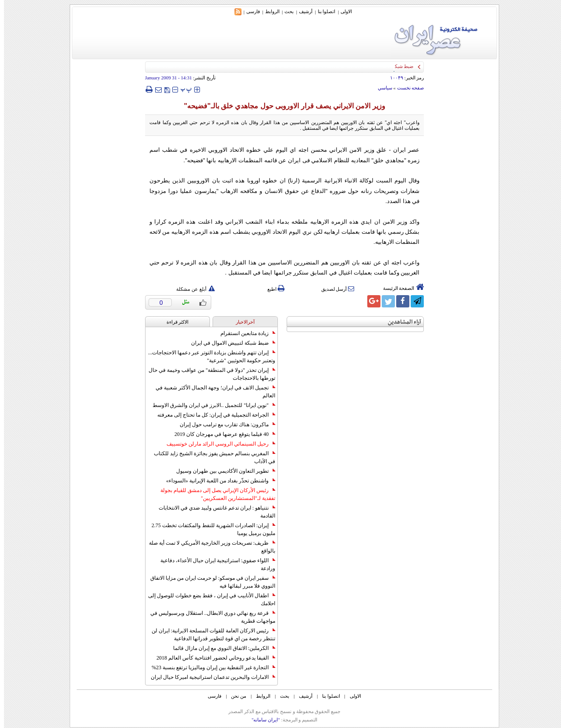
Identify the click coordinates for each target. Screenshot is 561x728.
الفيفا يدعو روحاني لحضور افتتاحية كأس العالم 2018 (212, 658)
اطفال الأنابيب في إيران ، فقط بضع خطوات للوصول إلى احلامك (208, 600)
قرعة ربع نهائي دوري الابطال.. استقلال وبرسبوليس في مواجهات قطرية (209, 617)
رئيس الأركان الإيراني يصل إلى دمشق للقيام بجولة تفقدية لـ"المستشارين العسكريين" (214, 494)
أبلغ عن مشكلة (192, 289)
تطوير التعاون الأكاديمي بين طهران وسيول (222, 471)
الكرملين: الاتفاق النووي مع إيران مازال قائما (220, 648)
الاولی (342, 11)
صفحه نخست (407, 88)
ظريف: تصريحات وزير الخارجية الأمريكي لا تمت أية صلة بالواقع (208, 547)
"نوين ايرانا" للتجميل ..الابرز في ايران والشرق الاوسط (210, 405)
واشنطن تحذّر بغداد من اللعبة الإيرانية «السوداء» (217, 481)
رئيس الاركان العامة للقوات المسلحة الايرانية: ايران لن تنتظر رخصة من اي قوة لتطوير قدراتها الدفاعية (209, 635)
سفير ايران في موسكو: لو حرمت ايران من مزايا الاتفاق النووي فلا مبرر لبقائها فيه (209, 582)
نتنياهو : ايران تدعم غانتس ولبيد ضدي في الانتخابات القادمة (213, 512)
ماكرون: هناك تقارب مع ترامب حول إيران (224, 425)
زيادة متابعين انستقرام (244, 333)
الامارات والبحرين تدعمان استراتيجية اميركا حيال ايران (209, 677)
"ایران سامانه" (262, 720)
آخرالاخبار (241, 322)
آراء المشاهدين (401, 322)
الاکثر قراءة (174, 322)
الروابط (268, 11)
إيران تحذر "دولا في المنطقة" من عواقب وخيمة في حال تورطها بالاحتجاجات (208, 374)
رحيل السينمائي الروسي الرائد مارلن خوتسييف (217, 444)
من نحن (235, 696)
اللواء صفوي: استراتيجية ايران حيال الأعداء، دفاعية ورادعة (214, 564)
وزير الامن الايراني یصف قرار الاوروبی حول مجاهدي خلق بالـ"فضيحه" (280, 106)
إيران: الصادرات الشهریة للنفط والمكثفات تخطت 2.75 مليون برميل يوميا (209, 529)
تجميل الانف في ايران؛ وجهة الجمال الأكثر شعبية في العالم (211, 392)
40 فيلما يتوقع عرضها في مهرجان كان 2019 (221, 434)
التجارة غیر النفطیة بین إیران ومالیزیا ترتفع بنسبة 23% (209, 667)
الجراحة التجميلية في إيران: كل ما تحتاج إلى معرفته (212, 415)
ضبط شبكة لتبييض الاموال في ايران (229, 343)
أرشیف (302, 11)
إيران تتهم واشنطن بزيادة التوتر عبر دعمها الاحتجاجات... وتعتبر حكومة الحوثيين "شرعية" (208, 357)
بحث (285, 11)
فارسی (249, 11)
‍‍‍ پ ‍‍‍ (182, 89)
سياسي (381, 88)
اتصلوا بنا (323, 11)
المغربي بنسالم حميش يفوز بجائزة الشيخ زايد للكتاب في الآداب (211, 457)
